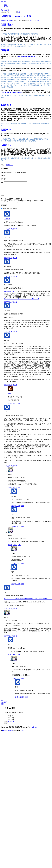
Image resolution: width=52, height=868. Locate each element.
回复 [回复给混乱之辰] (16, 261)
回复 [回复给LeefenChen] (16, 279)
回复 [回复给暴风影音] (16, 231)
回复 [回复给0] (19, 657)
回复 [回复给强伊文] (19, 406)
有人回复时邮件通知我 (10, 211)
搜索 (18, 12)
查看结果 (11, 724)
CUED (22, 733)
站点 (2, 182)
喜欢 (12, 719)
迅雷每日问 (8, 7)
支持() (7, 231)
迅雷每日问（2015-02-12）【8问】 (17, 16)
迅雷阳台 (4, 2)
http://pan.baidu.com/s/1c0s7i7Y (28, 56)
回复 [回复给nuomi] (19, 490)
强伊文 (32, 20)
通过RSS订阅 (5, 10)
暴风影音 (7, 221)
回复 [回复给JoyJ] (16, 611)
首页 (6, 5)
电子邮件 (4, 179)
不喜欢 (12, 722)
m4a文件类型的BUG (11, 294)
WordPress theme (7, 733)
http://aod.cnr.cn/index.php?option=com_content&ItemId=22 (22, 302)
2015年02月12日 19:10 (8, 20)
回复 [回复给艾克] (16, 468)
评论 (37, 20)
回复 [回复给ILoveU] (16, 388)
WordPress (34, 730)
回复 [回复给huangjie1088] (16, 305)
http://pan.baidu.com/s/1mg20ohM (11, 92)
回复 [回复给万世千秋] (16, 334)
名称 (3, 176)
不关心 (12, 721)
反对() (12, 231)
